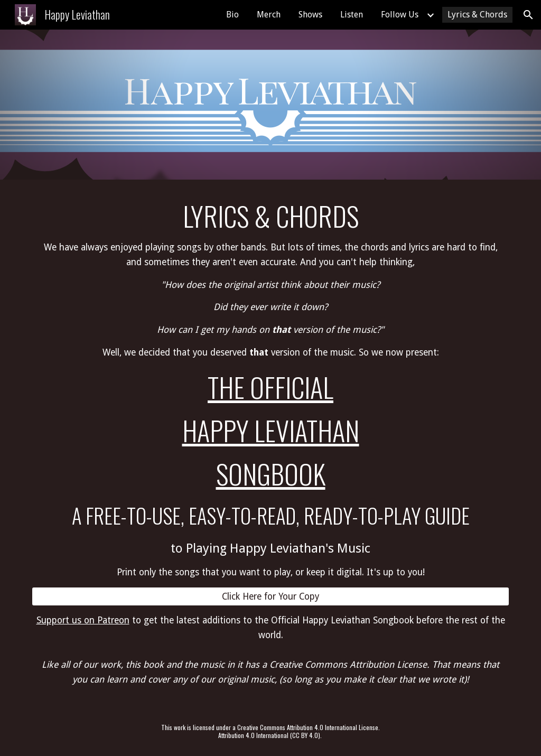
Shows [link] (310, 15)
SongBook (271, 474)
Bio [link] (232, 15)
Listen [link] (352, 15)
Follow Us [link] (400, 15)
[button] (528, 15)
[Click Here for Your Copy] (271, 597)
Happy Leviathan (271, 430)
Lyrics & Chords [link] (477, 15)
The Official (270, 387)
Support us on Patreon (83, 620)
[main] (271, 390)
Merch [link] (269, 15)
